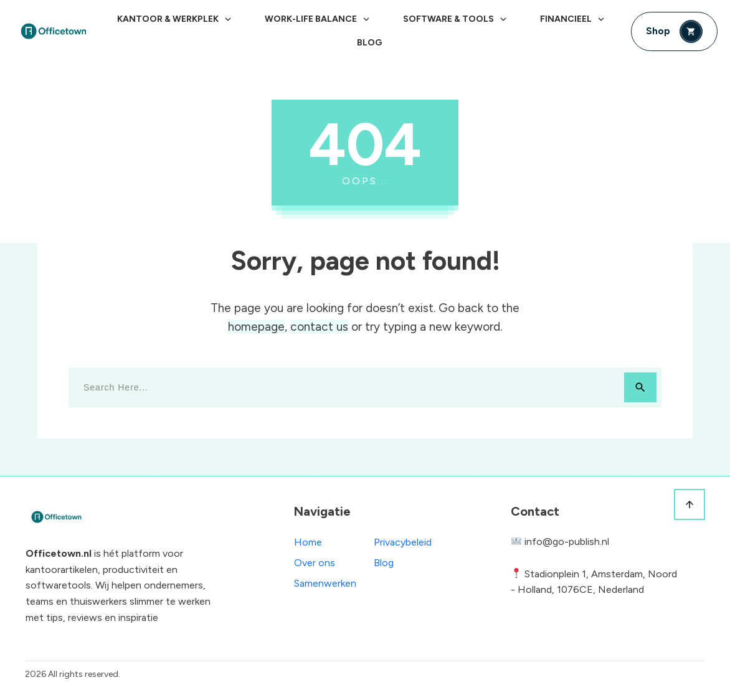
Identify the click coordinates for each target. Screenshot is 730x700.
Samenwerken (325, 583)
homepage (256, 327)
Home (308, 542)
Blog (384, 563)
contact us (319, 327)
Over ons (315, 563)
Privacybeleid (403, 542)
